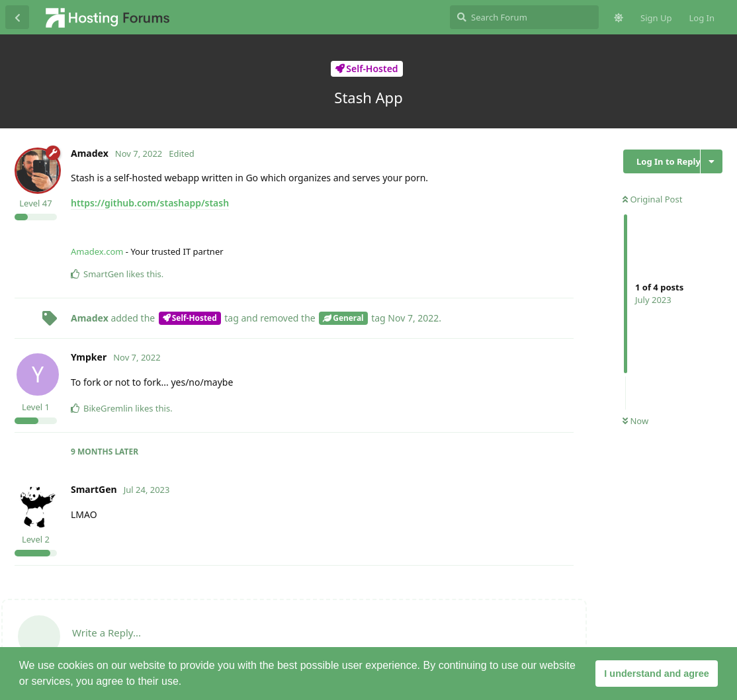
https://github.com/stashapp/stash (150, 203)
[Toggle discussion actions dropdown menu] (712, 161)
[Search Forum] (524, 17)
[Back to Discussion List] (17, 17)
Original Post (652, 199)
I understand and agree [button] (656, 674)
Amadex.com (97, 251)
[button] (187, 683)
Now (635, 421)
